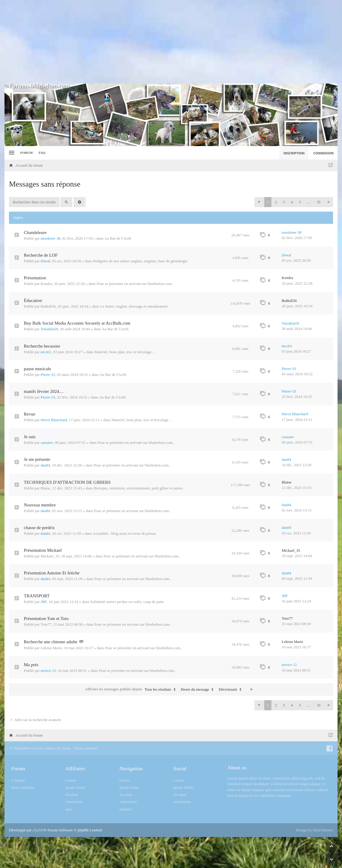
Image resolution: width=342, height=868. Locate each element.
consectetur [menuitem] (74, 802)
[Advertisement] (171, 42)
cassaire (47, 442)
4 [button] (292, 202)
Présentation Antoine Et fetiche (52, 573)
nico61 (46, 352)
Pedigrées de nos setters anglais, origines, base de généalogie (140, 261)
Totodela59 (49, 329)
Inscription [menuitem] (294, 153)
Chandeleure (35, 232)
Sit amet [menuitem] (72, 795)
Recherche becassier (42, 346)
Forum (27, 153)
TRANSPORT (37, 596)
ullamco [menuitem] (126, 809)
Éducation (33, 300)
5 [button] (300, 202)
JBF (44, 602)
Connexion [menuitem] (324, 153)
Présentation (35, 278)
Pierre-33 (48, 375)
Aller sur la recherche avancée (35, 720)
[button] (259, 202)
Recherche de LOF (41, 255)
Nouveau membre (40, 505)
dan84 (45, 465)
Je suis (30, 437)
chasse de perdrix (39, 528)
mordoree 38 (50, 238)
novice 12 (48, 671)
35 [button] (319, 202)
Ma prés (31, 665)
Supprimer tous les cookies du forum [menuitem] (40, 748)
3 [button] (284, 202)
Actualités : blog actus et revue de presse (124, 533)
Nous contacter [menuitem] (86, 748)
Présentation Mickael (43, 550)
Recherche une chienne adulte (51, 642)
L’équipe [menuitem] (18, 780)
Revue (29, 414)
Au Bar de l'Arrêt (118, 238)
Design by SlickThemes (315, 830)
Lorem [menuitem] (70, 780)
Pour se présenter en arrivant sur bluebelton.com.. (135, 284)
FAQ (42, 153)
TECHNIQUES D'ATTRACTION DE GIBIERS (67, 482)
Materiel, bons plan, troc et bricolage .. (124, 352)
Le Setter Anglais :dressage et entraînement (134, 306)
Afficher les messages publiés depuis (132, 689)
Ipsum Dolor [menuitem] (75, 787)
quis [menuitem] (69, 809)
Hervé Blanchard (54, 420)
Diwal (45, 261)
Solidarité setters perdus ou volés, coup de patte (127, 602)
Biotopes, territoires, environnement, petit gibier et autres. (139, 488)
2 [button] (276, 202)
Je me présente (37, 459)
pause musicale (37, 369)
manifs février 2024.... (44, 391)
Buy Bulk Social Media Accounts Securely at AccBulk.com (77, 323)
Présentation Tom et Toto (46, 619)
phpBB (38, 830)
